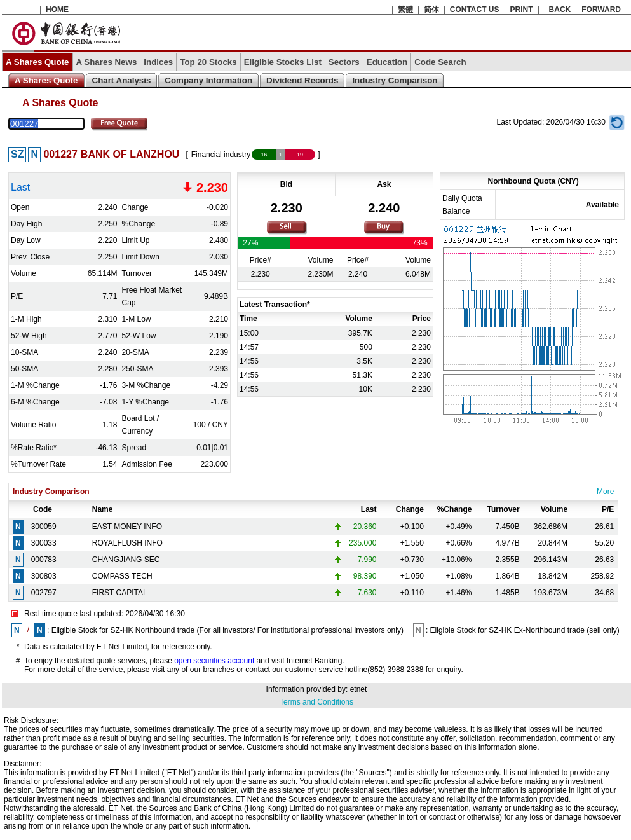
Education (387, 62)
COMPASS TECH (122, 576)
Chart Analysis (122, 80)
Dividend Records (302, 80)
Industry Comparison (395, 80)
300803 (44, 576)
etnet (359, 689)
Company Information (208, 80)
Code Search (440, 62)
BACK (560, 10)
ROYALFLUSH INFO (127, 543)
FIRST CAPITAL (120, 593)
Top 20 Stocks (208, 62)
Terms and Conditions (316, 702)
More (605, 492)
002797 (44, 593)
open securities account (214, 661)
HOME (57, 10)
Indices (158, 62)
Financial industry (221, 155)
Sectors (344, 62)
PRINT (522, 10)
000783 (44, 560)
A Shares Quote (37, 62)
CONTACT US (475, 10)
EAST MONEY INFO (127, 527)
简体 (431, 10)
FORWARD (601, 10)
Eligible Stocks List (283, 62)
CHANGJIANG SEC (126, 560)
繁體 (405, 10)
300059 (44, 527)
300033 (44, 543)
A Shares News (107, 62)
